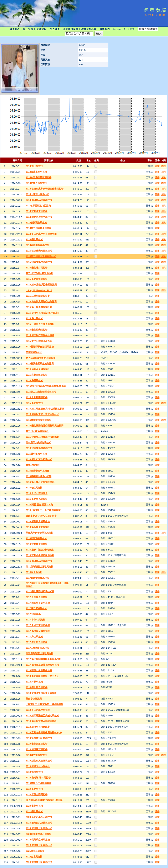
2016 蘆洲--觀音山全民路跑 (40, 550)
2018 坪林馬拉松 (34, 682)
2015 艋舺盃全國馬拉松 (38, 369)
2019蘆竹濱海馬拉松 (36, 755)
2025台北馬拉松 (34, 857)
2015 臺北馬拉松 (34, 403)
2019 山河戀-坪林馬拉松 (38, 778)
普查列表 (15, 29)
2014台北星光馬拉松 (36, 172)
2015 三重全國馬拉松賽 (38, 296)
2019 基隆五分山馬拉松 (38, 766)
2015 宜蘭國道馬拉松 (37, 375)
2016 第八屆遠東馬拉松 (38, 527)
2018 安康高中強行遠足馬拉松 (41, 693)
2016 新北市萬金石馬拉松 (39, 459)
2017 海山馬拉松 (34, 637)
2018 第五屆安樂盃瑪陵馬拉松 (41, 721)
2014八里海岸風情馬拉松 (39, 177)
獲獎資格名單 (89, 29)
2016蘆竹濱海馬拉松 (36, 454)
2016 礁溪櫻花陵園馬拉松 (39, 561)
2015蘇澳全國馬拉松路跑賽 (40, 363)
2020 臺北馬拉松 (34, 806)
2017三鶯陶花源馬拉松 (37, 648)
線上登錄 (28, 29)
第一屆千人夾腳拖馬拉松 (38, 442)
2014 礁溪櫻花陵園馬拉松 (39, 200)
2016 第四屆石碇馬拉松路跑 (40, 482)
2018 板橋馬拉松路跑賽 (38, 727)
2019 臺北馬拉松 (34, 789)
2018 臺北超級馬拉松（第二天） (42, 676)
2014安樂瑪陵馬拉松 (36, 222)
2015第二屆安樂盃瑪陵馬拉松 (41, 392)
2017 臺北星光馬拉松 (37, 642)
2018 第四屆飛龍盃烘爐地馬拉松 (42, 715)
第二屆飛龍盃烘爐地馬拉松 (40, 567)
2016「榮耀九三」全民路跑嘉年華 (43, 510)
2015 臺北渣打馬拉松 (37, 268)
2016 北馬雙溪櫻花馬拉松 (39, 448)
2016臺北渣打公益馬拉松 (39, 420)
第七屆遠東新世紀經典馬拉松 (41, 358)
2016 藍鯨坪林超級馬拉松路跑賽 (42, 437)
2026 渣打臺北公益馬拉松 (39, 862)
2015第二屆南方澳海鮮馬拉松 (41, 256)
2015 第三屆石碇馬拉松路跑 (40, 335)
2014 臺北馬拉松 (34, 239)
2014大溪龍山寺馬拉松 (37, 194)
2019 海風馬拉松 (34, 772)
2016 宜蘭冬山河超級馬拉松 (40, 555)
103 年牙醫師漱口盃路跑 (38, 206)
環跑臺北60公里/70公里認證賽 (41, 516)
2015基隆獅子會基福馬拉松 (40, 347)
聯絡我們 (105, 29)
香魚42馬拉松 (33, 465)
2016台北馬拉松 (34, 572)
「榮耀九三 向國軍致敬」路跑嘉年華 (44, 704)
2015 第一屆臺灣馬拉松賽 (39, 307)
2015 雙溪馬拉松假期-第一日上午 (43, 313)
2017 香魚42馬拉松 (36, 620)
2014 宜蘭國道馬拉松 (37, 211)
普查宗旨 (41, 29)
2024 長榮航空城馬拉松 (38, 840)
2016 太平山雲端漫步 (37, 493)
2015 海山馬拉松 (34, 318)
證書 (157, 166)
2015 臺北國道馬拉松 (37, 279)
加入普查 (55, 29)
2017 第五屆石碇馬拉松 (38, 603)
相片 (164, 166)
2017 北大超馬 (33, 614)
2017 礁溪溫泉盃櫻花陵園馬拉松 (42, 665)
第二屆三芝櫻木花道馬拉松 (40, 273)
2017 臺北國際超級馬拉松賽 (40, 591)
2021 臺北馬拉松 (34, 811)
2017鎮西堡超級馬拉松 (37, 578)
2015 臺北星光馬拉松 (37, 330)
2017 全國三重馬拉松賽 (38, 625)
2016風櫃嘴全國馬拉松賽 (39, 476)
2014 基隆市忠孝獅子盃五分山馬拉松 (45, 189)
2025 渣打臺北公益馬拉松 (39, 845)
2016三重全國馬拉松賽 (37, 471)
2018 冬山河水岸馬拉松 (38, 710)
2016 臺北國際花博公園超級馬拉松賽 (45, 426)
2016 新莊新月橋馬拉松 (38, 521)
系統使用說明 (71, 29)
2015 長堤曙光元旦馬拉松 (39, 251)
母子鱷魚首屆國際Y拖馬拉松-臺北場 (44, 800)
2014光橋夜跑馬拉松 (36, 183)
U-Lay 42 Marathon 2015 (39, 290)
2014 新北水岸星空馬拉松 (39, 217)
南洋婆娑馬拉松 (34, 352)
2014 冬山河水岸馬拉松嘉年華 (41, 234)
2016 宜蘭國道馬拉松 (37, 544)
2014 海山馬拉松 (34, 166)
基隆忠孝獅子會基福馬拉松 (40, 533)
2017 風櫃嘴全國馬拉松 (38, 631)
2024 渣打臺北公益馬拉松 (39, 828)
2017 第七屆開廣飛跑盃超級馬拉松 (44, 659)
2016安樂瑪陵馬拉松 (36, 538)
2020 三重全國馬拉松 (37, 794)
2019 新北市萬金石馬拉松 (39, 761)
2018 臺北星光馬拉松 (37, 687)
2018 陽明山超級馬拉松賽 (39, 670)
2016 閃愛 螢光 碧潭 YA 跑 (39, 505)
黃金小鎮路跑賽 (34, 699)
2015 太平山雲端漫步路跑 (39, 341)
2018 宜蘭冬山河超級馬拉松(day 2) (44, 732)
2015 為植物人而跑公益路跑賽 (41, 301)
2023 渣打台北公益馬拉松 (39, 823)
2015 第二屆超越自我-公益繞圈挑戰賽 (45, 409)
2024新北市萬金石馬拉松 (39, 834)
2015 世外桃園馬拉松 (37, 397)
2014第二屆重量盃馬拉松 (39, 228)
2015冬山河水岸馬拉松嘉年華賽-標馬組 (46, 386)
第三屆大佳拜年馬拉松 (37, 431)
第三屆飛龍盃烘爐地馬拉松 (40, 653)
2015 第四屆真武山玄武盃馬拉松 (42, 414)
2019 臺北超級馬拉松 (37, 744)
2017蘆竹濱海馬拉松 (36, 608)
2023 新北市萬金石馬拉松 (39, 817)
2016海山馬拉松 (34, 488)
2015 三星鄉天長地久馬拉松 (40, 324)
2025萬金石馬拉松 (35, 851)
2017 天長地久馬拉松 (37, 597)
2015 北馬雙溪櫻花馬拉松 (39, 262)
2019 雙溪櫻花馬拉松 (37, 749)
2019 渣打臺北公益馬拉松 (39, 738)
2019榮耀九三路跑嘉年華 (39, 783)
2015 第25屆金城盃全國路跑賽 (41, 285)
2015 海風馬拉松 (34, 380)
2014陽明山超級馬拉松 (37, 245)
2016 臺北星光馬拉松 (37, 499)
